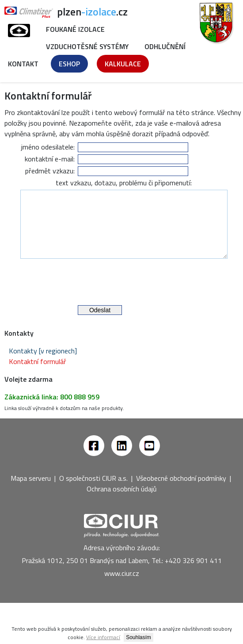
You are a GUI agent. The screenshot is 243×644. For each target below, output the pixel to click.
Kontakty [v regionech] (43, 364)
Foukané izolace (75, 29)
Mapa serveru (31, 491)
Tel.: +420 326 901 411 (187, 574)
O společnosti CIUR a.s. (93, 491)
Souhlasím (139, 637)
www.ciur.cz (122, 586)
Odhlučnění (165, 46)
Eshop (69, 64)
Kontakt (23, 64)
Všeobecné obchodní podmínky (181, 491)
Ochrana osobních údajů (122, 502)
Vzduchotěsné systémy (87, 46)
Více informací (103, 637)
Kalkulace (123, 64)
